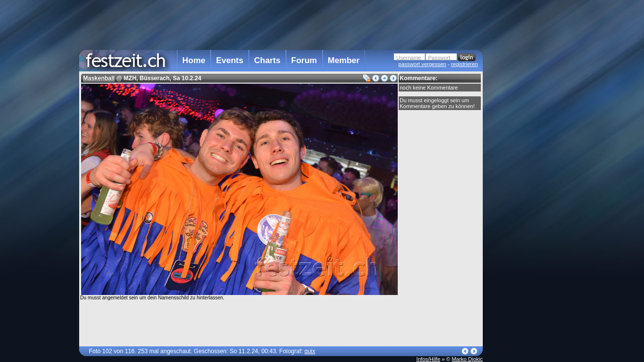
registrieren (464, 64)
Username (409, 58)
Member (344, 60)
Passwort (439, 58)
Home (194, 60)
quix (310, 351)
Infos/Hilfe (428, 359)
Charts (267, 60)
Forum (304, 60)
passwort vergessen (422, 64)
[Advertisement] (526, 197)
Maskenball (99, 78)
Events (230, 60)
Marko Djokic (467, 359)
